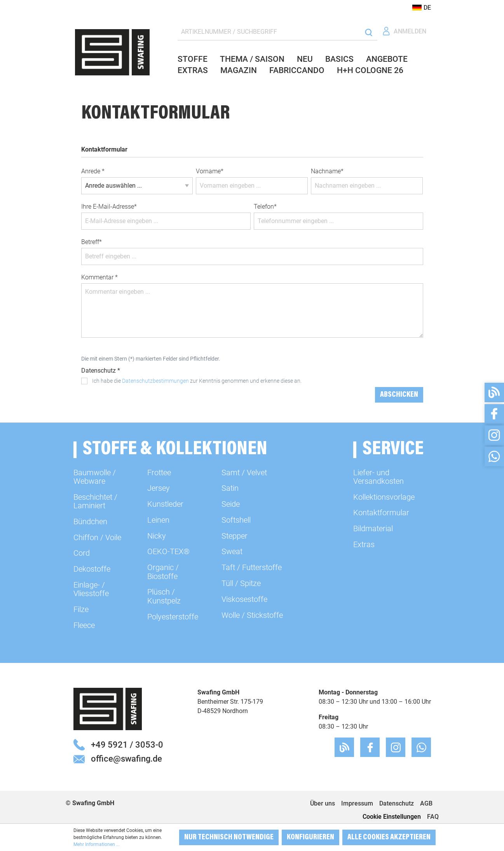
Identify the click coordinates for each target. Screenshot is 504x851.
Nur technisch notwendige (229, 837)
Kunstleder (165, 504)
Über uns (323, 803)
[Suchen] (369, 32)
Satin (230, 488)
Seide (231, 504)
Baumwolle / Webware (95, 477)
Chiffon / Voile (97, 537)
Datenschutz (397, 803)
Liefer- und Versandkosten (378, 477)
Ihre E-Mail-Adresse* (109, 207)
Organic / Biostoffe (163, 572)
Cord (82, 553)
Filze (81, 609)
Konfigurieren (310, 837)
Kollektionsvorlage (384, 497)
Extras (364, 544)
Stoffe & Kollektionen (175, 450)
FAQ (433, 817)
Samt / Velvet (244, 473)
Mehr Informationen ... (97, 844)
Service (393, 450)
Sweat (232, 551)
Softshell (236, 520)
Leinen (158, 520)
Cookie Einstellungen (392, 817)
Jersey (159, 488)
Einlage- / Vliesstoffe (91, 589)
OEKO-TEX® (168, 551)
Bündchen (90, 521)
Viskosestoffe (244, 599)
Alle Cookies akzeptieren (389, 837)
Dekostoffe (92, 569)
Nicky (157, 536)
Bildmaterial (373, 528)
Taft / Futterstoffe (252, 567)
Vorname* (210, 171)
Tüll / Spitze (241, 583)
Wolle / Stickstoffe (252, 615)
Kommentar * (99, 277)
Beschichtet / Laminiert (95, 501)
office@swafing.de (126, 759)
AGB (426, 803)
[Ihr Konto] (404, 31)
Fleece (84, 625)
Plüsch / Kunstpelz (164, 596)
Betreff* (92, 242)
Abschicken (399, 395)
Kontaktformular (381, 513)
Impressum (357, 803)
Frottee (159, 473)
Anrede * (93, 171)
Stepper (235, 536)
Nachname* (327, 171)
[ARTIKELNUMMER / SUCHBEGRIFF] (269, 32)
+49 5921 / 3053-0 (127, 745)
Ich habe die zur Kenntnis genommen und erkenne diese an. (197, 381)
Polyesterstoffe (173, 617)
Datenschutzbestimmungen (155, 381)
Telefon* (265, 207)
